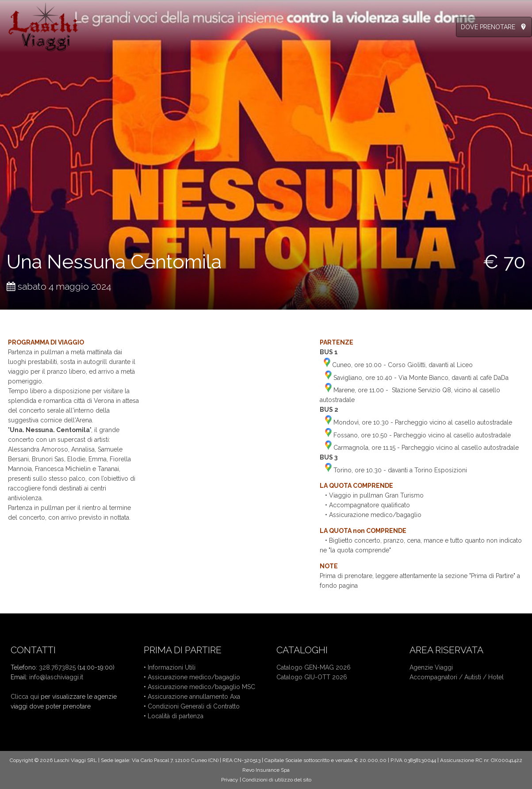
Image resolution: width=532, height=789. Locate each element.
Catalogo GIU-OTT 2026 (312, 677)
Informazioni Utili (172, 667)
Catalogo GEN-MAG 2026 (314, 667)
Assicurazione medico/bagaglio (194, 677)
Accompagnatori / (437, 677)
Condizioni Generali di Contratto (194, 706)
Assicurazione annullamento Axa (194, 697)
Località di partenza (176, 716)
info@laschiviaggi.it (56, 677)
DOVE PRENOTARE (488, 27)
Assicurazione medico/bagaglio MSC (201, 687)
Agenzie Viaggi (431, 667)
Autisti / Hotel (484, 677)
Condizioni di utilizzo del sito (277, 780)
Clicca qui (25, 697)
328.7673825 (57, 667)
